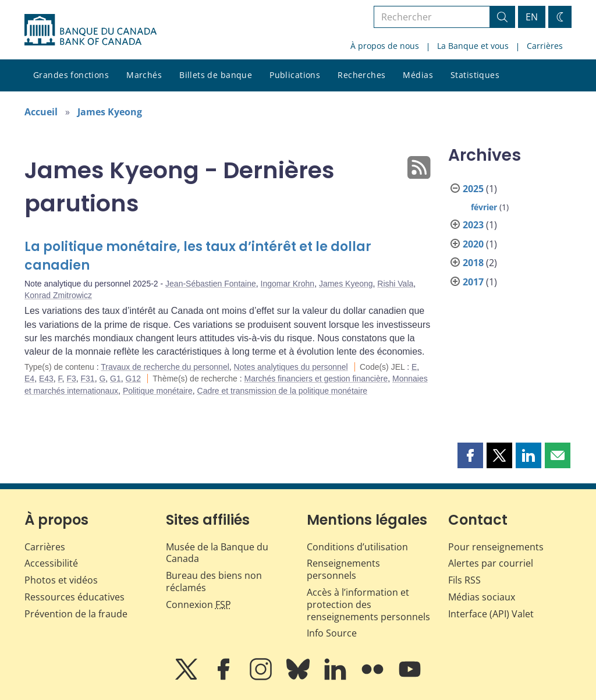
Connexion (198, 604)
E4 (29, 379)
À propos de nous (385, 46)
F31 (88, 379)
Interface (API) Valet (491, 614)
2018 (473, 263)
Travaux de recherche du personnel (165, 367)
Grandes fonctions (71, 75)
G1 (116, 379)
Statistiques (475, 75)
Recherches (361, 75)
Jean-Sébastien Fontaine (211, 284)
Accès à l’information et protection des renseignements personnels (368, 604)
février (484, 207)
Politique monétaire (158, 391)
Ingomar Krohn (288, 284)
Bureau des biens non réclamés (214, 581)
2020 (473, 244)
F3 (71, 379)
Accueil (41, 112)
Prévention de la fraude (76, 614)
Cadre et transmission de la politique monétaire (283, 391)
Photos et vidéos (61, 580)
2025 (473, 189)
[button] (470, 455)
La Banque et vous (473, 46)
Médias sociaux (482, 597)
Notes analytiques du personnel (291, 367)
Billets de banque (216, 75)
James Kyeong (110, 112)
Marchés (144, 75)
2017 (473, 282)
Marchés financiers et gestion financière (316, 379)
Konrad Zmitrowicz (58, 295)
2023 (473, 225)
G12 (133, 379)
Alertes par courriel (491, 563)
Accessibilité (51, 563)
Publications (295, 75)
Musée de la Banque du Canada (217, 553)
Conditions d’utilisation (357, 547)
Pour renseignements (496, 547)
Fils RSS (464, 580)
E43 (46, 379)
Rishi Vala (395, 284)
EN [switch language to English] (532, 17)
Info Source (332, 633)
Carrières (545, 46)
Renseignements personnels (343, 569)
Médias (418, 75)
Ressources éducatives (74, 597)
